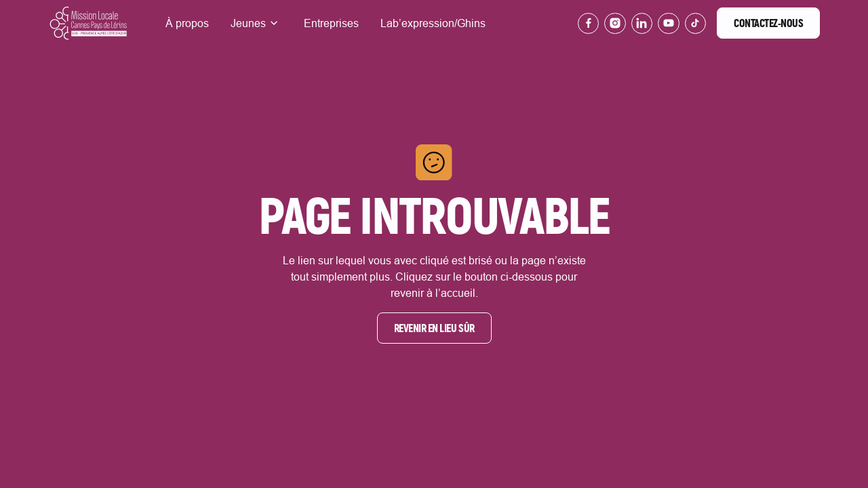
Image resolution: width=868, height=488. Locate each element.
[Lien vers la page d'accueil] (88, 23)
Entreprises (331, 23)
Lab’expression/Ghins (433, 23)
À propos (187, 23)
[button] (256, 23)
